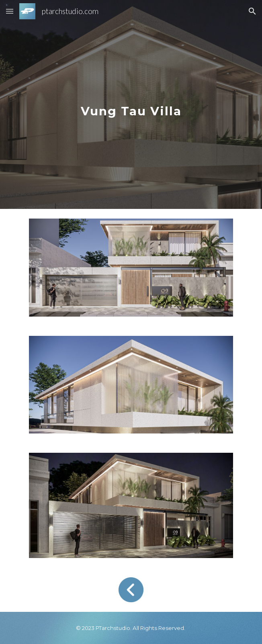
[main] (131, 105)
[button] (10, 11)
